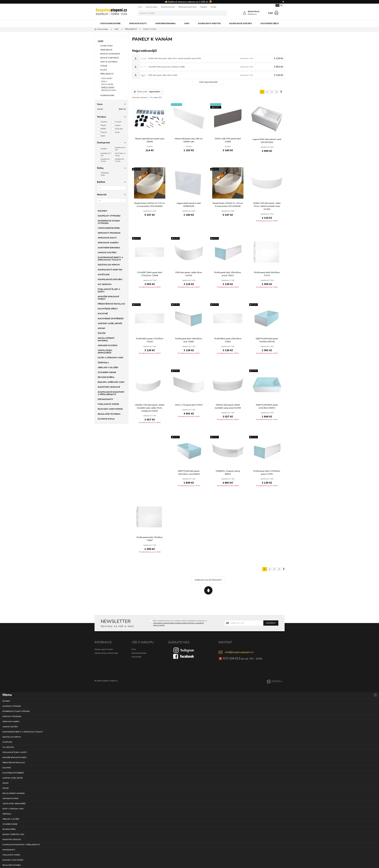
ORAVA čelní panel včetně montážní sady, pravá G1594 (228, 406)
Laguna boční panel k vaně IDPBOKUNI (189, 205)
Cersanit (118, 122)
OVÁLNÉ (104, 66)
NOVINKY (103, 211)
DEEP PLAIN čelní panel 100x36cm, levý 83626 (189, 473)
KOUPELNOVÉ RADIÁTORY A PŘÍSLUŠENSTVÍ (111, 393)
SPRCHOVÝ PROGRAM (109, 233)
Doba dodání (136, 657)
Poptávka (204, 7)
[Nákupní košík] (276, 13)
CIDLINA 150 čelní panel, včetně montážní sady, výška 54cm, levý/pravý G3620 (150, 408)
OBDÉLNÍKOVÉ (106, 50)
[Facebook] (184, 656)
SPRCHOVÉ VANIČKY (108, 243)
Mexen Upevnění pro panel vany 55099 (150, 140)
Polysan (104, 132)
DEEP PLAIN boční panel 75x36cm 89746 (267, 340)
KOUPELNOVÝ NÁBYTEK (209, 24)
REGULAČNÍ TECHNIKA (109, 414)
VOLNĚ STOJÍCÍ (106, 46)
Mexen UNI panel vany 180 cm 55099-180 (189, 140)
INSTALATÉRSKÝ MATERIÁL (106, 339)
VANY (187, 24)
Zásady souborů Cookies (104, 649)
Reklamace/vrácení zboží (187, 7)
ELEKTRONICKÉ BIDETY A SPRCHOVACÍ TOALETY (110, 259)
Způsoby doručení (168, 7)
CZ (277, 5)
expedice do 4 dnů (120, 149)
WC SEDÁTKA (105, 284)
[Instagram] (184, 650)
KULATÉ (104, 70)
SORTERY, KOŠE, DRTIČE (110, 324)
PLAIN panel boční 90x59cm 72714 (267, 274)
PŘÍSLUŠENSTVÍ (107, 74)
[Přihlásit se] (245, 13)
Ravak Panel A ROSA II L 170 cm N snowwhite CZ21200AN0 (228, 205)
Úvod (134, 649)
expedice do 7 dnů (106, 154)
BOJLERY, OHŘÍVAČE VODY (111, 382)
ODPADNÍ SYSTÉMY (108, 346)
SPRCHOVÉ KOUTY (138, 24)
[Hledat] (224, 13)
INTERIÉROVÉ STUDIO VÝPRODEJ (109, 222)
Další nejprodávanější (208, 82)
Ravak (117, 132)
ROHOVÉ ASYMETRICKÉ (110, 54)
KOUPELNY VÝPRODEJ (109, 216)
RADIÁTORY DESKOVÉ (109, 387)
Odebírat (271, 623)
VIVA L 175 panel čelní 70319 (189, 405)
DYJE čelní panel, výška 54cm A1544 (163, 75)
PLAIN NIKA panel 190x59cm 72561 (228, 340)
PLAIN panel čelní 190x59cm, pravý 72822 (228, 274)
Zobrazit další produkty (208, 580)
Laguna (118, 125)
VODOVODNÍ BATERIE (110, 24)
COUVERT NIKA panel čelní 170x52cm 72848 (166, 67)
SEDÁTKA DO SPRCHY (109, 265)
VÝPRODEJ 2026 (105, 174)
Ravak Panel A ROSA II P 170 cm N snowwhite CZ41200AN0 (150, 205)
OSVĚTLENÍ (104, 275)
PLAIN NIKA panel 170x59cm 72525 (150, 340)
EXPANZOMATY (106, 399)
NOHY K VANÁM (107, 84)
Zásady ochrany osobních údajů (106, 653)
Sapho (103, 136)
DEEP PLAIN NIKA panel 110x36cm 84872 (267, 406)
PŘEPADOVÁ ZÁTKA (109, 90)
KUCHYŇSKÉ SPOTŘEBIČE (111, 319)
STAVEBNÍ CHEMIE (107, 372)
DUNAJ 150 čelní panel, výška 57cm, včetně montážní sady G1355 (175, 58)
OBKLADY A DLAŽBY (108, 368)
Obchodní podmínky (139, 653)
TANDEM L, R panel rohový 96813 (228, 473)
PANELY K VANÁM (108, 87)
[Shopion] (274, 682)
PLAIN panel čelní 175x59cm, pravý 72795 (267, 473)
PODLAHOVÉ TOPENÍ (108, 404)
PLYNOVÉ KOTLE (106, 419)
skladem (104, 149)
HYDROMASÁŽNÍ (107, 95)
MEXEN (103, 129)
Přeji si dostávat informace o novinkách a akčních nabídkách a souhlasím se (180, 623)
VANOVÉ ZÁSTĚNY (107, 253)
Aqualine (104, 122)
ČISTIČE (102, 333)
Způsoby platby (152, 7)
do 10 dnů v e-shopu (120, 154)
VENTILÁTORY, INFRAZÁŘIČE (105, 352)
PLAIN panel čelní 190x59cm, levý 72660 (189, 340)
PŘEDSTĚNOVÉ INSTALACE (111, 304)
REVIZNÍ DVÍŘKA (106, 377)
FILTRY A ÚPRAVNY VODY (111, 358)
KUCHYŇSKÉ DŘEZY (270, 24)
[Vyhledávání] (182, 13)
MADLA (104, 82)
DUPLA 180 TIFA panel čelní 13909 (228, 140)
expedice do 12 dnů (120, 160)
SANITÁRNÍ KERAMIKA (165, 24)
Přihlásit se (252, 14)
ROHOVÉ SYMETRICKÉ (109, 58)
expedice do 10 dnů (105, 160)
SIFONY (102, 328)
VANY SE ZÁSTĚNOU (109, 62)
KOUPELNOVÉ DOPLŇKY (241, 24)
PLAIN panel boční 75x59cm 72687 (150, 539)
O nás (140, 7)
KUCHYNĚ (103, 314)
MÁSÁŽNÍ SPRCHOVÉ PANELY (108, 298)
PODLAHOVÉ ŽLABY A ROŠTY (109, 290)
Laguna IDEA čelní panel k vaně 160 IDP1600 (267, 141)
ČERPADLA (103, 363)
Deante (103, 125)
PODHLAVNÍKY (107, 79)
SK (281, 5)
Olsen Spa (119, 129)
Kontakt (213, 7)
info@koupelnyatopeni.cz (239, 652)
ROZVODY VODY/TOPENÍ (110, 409)
